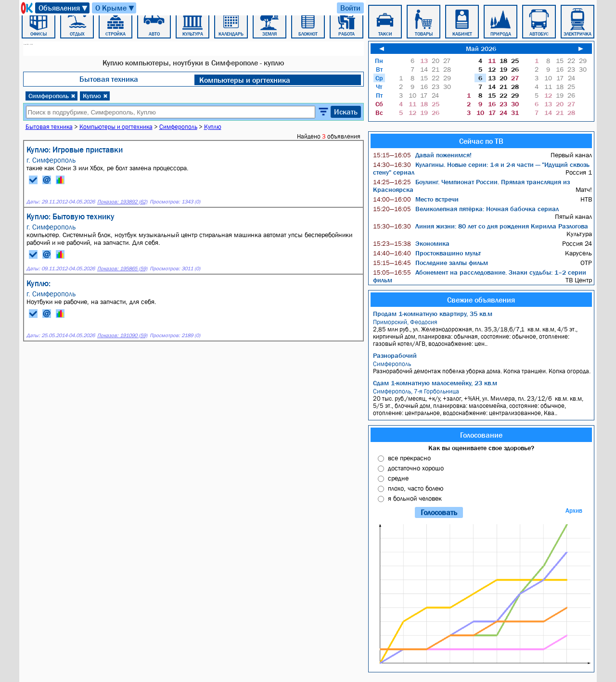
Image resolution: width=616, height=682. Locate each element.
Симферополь (52, 96)
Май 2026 (481, 49)
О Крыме (115, 8)
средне (398, 478)
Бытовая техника (109, 79)
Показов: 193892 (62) (122, 202)
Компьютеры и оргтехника (245, 80)
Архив (574, 511)
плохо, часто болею (416, 488)
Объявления (64, 8)
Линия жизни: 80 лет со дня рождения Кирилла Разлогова (481, 226)
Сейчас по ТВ (481, 141)
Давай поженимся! (422, 155)
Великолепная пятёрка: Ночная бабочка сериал (466, 209)
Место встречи (416, 199)
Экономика (411, 243)
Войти (350, 8)
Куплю (95, 96)
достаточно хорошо (416, 468)
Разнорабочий (395, 355)
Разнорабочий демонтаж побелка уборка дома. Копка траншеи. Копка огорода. (482, 367)
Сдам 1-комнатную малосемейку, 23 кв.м (435, 383)
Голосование (481, 435)
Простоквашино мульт (427, 253)
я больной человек (415, 498)
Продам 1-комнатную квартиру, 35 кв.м (433, 314)
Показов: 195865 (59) (122, 269)
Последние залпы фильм (430, 263)
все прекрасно (409, 458)
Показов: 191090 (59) (122, 335)
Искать (346, 112)
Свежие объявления (481, 300)
